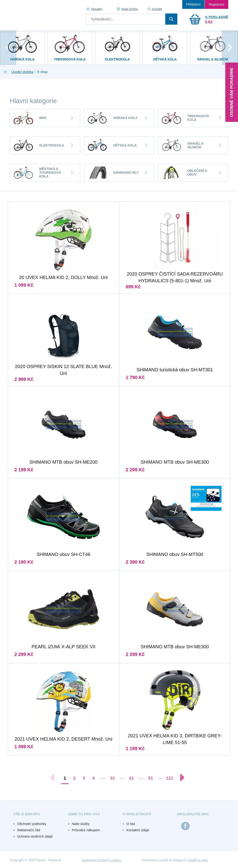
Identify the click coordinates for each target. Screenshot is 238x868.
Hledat (171, 19)
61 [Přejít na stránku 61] (131, 778)
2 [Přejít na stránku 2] (74, 778)
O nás (131, 824)
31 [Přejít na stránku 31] (112, 778)
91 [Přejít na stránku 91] (150, 778)
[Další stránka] (180, 778)
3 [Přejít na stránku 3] (84, 778)
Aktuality (97, 9)
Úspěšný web (198, 860)
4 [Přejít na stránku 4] (94, 778)
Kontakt (157, 9)
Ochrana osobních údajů (35, 836)
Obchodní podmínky (32, 824)
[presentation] (8, 48)
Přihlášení (193, 4)
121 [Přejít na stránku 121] (170, 778)
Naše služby (130, 9)
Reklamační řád (29, 830)
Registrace (217, 4)
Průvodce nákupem (86, 830)
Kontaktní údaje (138, 830)
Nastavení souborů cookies (101, 860)
